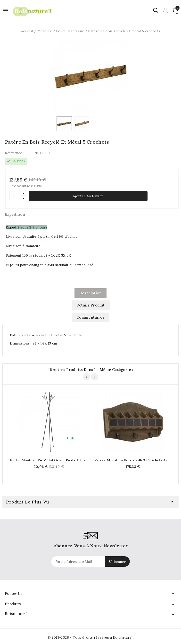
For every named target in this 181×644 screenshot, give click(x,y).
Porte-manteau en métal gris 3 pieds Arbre (48, 460)
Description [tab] (90, 293)
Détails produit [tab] (91, 305)
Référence (14, 153)
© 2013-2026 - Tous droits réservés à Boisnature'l (91, 637)
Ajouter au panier (88, 196)
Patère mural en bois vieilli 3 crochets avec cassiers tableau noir (133, 460)
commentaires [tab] (90, 317)
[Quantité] (15, 196)
